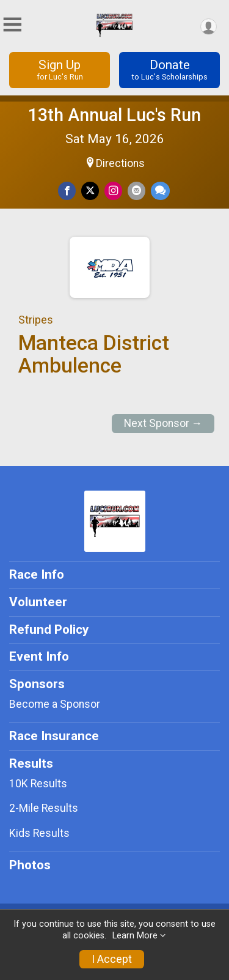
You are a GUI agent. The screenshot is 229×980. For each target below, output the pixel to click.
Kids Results (39, 833)
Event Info (39, 656)
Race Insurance (54, 736)
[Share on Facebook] (67, 191)
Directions (120, 163)
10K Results (38, 784)
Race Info (37, 574)
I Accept (112, 959)
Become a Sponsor (55, 704)
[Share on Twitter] (90, 191)
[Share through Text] (160, 191)
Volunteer (38, 602)
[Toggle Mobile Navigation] (12, 25)
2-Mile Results (44, 808)
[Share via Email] (136, 191)
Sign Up (60, 70)
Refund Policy (49, 629)
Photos (30, 865)
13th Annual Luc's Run (114, 115)
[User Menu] (209, 27)
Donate (169, 70)
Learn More (135, 936)
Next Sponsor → (163, 423)
